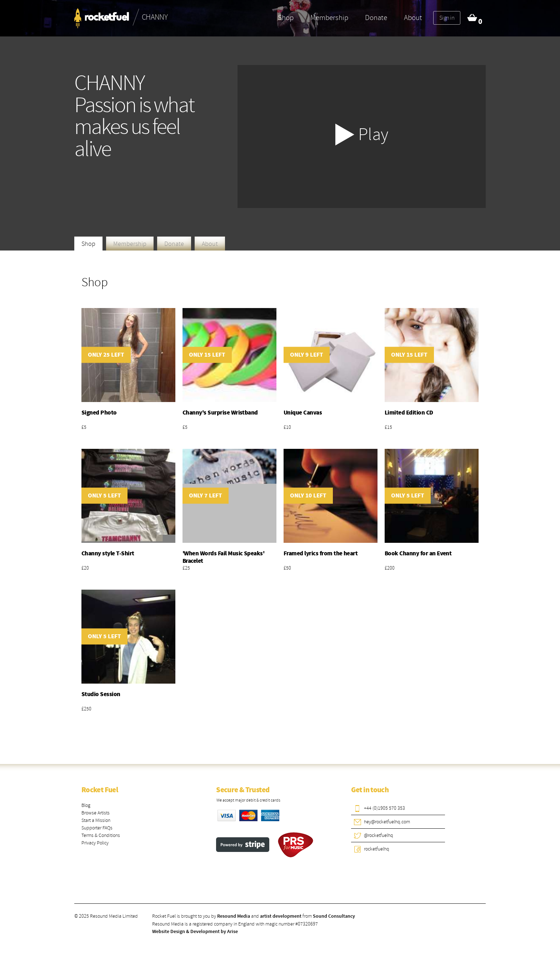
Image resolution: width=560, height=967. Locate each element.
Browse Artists (96, 813)
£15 (388, 427)
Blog (86, 805)
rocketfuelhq (377, 849)
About (413, 18)
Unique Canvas (303, 413)
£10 (287, 427)
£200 (390, 568)
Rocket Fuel (100, 790)
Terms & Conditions (101, 835)
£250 (86, 709)
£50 (287, 568)
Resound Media (234, 916)
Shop (286, 18)
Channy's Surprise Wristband (220, 413)
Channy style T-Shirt (108, 554)
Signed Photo (99, 413)
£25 (186, 568)
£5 (84, 427)
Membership (329, 18)
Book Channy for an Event (418, 554)
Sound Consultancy (334, 916)
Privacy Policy (95, 843)
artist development (281, 916)
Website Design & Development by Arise (195, 932)
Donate (376, 18)
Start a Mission (96, 820)
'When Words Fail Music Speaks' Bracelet (223, 557)
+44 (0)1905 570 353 (384, 808)
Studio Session (101, 694)
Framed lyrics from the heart (321, 554)
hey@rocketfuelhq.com (387, 822)
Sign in (447, 18)
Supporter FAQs (97, 828)
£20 (85, 568)
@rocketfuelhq (379, 835)
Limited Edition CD (409, 413)
